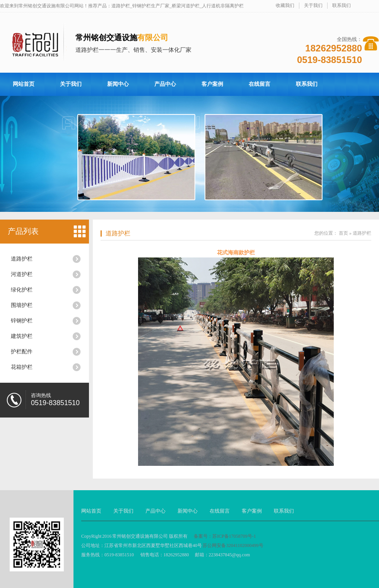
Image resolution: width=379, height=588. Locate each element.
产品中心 (165, 84)
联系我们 (341, 5)
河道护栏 (22, 274)
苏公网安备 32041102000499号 (233, 545)
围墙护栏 (22, 305)
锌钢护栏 (22, 321)
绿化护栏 (22, 290)
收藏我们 (285, 5)
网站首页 (24, 84)
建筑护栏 (22, 336)
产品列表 (23, 231)
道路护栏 (22, 259)
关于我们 (313, 5)
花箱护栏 (22, 367)
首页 (343, 233)
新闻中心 (118, 84)
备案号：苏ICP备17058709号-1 (225, 536)
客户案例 (212, 84)
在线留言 (259, 84)
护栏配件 (22, 352)
